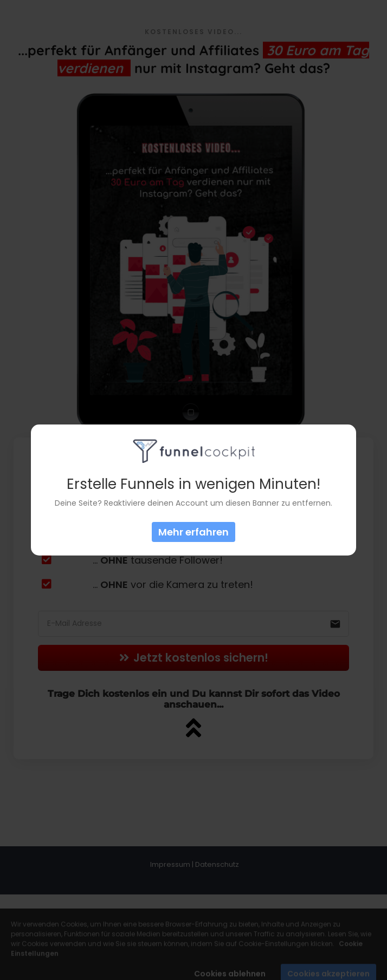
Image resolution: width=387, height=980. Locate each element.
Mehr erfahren (193, 532)
